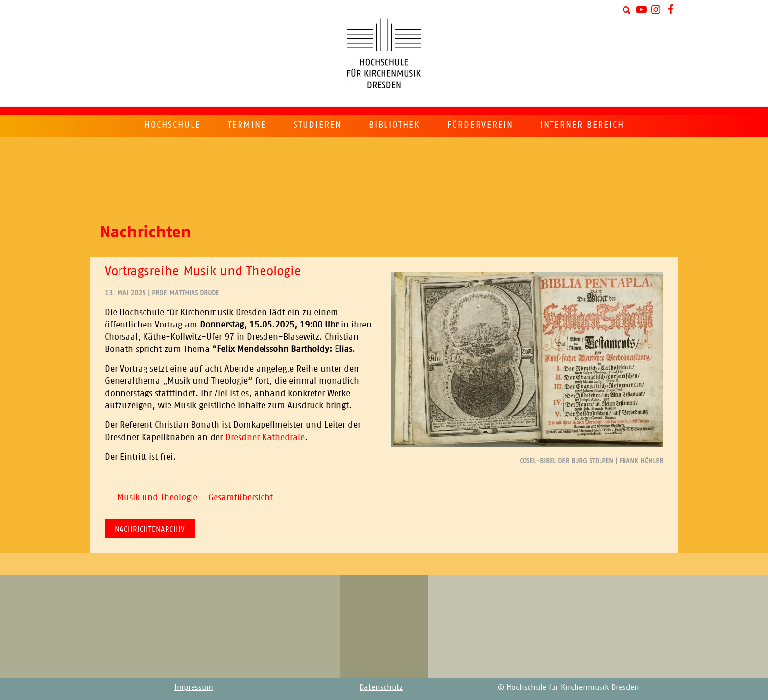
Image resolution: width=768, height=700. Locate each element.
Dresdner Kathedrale (265, 437)
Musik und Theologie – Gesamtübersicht (195, 497)
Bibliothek (395, 125)
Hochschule (173, 125)
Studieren (318, 125)
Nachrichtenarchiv (150, 529)
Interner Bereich (582, 125)
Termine (247, 125)
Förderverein (480, 125)
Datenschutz (381, 687)
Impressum (194, 687)
